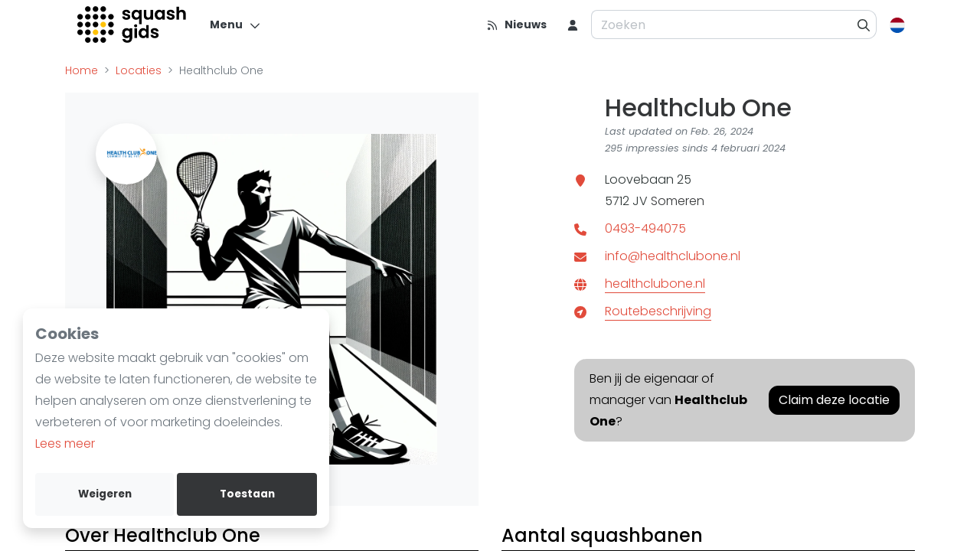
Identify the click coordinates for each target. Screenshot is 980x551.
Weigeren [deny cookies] (105, 494)
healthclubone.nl (655, 284)
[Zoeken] (864, 24)
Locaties (139, 70)
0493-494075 (645, 228)
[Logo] (133, 24)
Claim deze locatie (834, 400)
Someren (678, 201)
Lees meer (65, 443)
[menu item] (573, 24)
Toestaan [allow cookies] (247, 494)
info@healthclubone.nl (673, 256)
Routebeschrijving (658, 311)
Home (82, 70)
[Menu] (235, 24)
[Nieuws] (516, 24)
